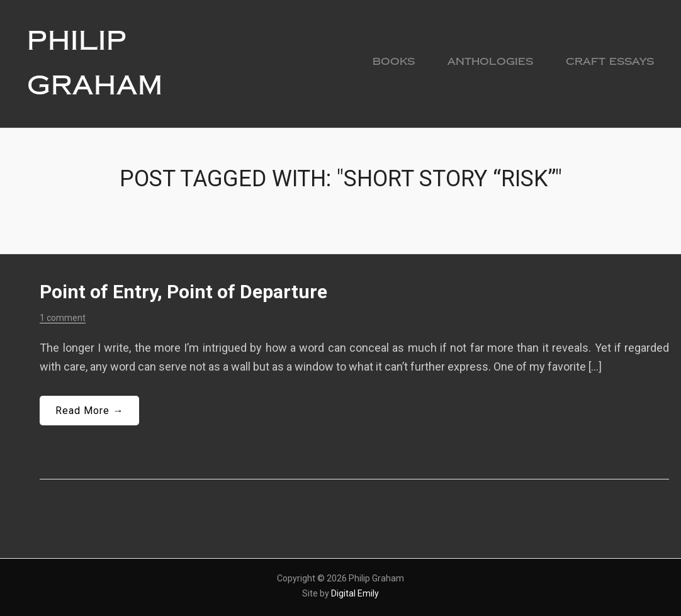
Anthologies (490, 61)
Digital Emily (355, 593)
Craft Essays (610, 61)
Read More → (89, 410)
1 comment (63, 317)
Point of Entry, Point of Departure (183, 292)
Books (394, 61)
